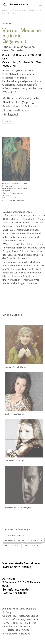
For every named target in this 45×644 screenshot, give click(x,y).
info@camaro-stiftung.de (16, 89)
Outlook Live (33, 546)
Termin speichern (15, 535)
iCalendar (36, 541)
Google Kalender (15, 541)
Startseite (7, 10)
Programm (17, 10)
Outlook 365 (12, 546)
